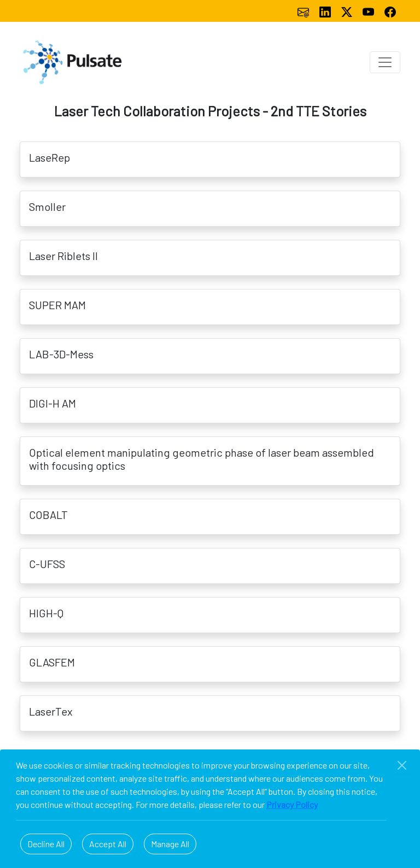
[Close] (402, 765)
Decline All (46, 844)
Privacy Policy (292, 804)
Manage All (170, 844)
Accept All (108, 844)
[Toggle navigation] (385, 62)
